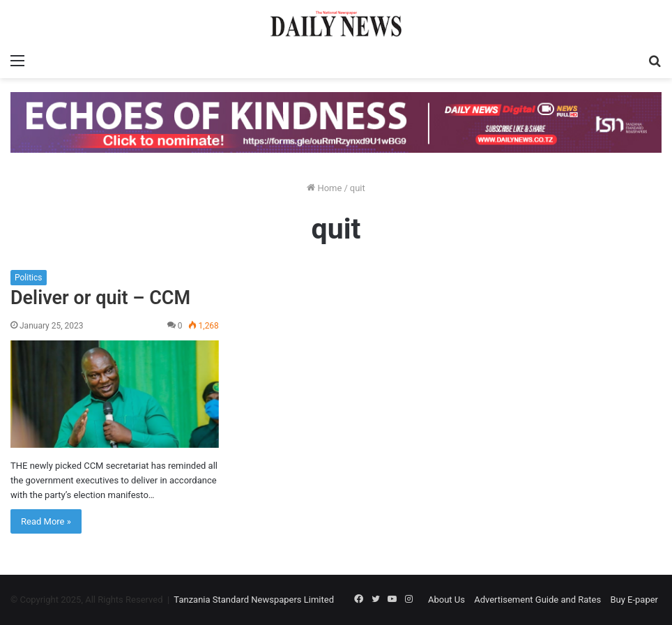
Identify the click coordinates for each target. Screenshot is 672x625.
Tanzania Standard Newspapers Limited (254, 600)
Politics (29, 278)
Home (324, 188)
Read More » (46, 521)
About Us (446, 600)
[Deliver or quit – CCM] (115, 394)
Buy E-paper (634, 600)
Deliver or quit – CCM (100, 298)
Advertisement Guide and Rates (537, 600)
